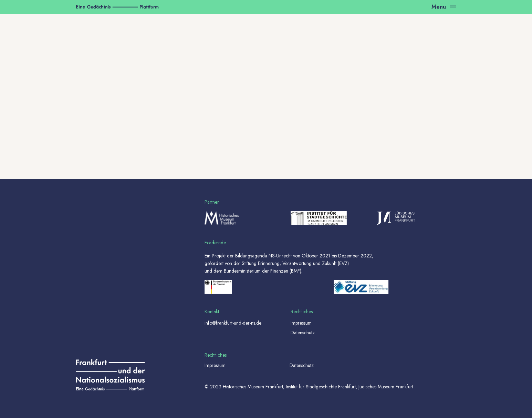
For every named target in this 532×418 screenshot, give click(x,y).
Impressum (301, 323)
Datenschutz (303, 333)
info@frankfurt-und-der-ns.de (233, 323)
